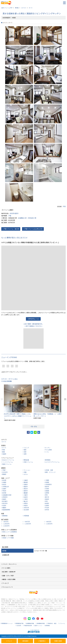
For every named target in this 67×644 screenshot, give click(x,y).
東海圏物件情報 (41, 623)
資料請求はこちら (34, 319)
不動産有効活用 (28, 626)
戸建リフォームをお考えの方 (33, 229)
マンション (27, 470)
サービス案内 (6, 568)
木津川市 (26, 508)
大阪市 (26, 495)
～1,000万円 (6, 524)
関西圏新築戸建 (19, 623)
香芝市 (26, 489)
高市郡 (4, 493)
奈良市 (4, 484)
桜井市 (47, 487)
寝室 (25, 450)
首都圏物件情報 (30, 623)
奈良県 (12, 213)
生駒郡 (47, 491)
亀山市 (26, 501)
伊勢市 (26, 503)
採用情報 (47, 626)
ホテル (26, 474)
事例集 (4, 551)
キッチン (48, 448)
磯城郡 (26, 493)
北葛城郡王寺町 (7, 495)
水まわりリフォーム (8, 460)
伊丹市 (47, 510)
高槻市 (4, 499)
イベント (9, 641)
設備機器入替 (22, 218)
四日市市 (5, 503)
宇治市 (47, 508)
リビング (26, 448)
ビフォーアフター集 (41, 551)
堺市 (46, 495)
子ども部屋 (48, 450)
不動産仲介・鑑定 (52, 623)
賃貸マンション (38, 626)
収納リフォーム (7, 464)
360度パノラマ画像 (8, 538)
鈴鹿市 (47, 503)
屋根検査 (5, 516)
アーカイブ (5, 583)
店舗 (25, 472)
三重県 (47, 480)
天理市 (47, 489)
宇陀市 (4, 491)
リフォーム (62, 623)
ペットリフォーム (8, 462)
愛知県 (26, 482)
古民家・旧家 (49, 470)
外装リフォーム (28, 462)
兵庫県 (47, 482)
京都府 (4, 482)
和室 (4, 450)
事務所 (4, 474)
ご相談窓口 (42, 641)
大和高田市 (48, 484)
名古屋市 (26, 510)
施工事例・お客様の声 (9, 572)
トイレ (47, 452)
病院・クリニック (50, 472)
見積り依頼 (58, 641)
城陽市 (4, 508)
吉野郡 (47, 493)
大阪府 (26, 480)
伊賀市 (26, 506)
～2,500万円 (6, 526)
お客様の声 (6, 555)
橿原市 (16, 213)
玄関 (25, 454)
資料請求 (25, 641)
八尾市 (26, 499)
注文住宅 (5, 472)
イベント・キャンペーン (9, 564)
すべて (4, 442)
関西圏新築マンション (7, 623)
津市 (46, 501)
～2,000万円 (49, 524)
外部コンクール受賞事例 (9, 532)
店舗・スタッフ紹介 (8, 576)
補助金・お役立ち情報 (9, 579)
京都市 (47, 506)
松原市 (26, 497)
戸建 (10, 216)
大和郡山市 (6, 487)
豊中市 (47, 497)
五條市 (4, 489)
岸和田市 (5, 497)
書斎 (4, 452)
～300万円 (5, 522)
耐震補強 (48, 460)
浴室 (25, 452)
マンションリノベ (8, 587)
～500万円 (27, 522)
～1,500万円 (27, 524)
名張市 (4, 506)
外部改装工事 (32, 218)
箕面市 (47, 499)
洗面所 (4, 454)
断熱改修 (26, 460)
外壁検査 (26, 516)
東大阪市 (5, 501)
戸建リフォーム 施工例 (11, 229)
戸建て (4, 470)
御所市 (26, 491)
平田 (64, 207)
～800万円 (48, 522)
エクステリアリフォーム (52, 462)
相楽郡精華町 (6, 510)
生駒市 (26, 484)
